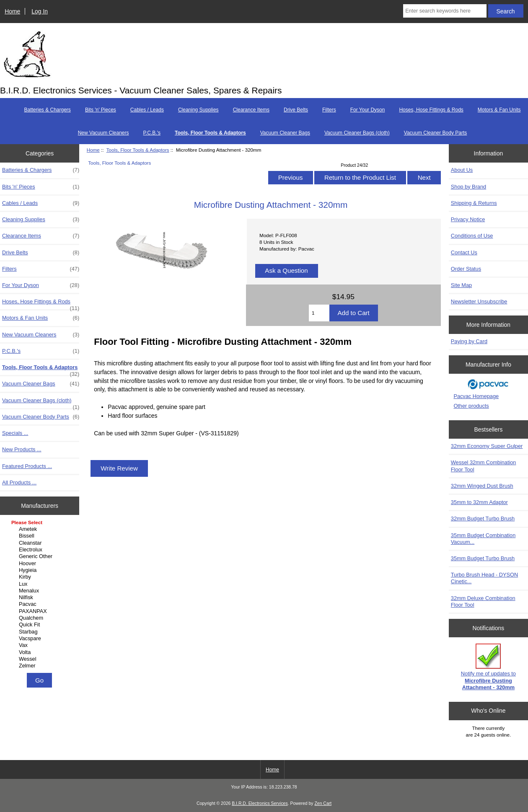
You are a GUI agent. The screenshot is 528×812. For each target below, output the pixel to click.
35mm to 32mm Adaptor (479, 502)
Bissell (41, 536)
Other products (471, 406)
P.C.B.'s (152, 133)
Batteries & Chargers (47, 110)
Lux (41, 584)
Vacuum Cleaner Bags (285, 133)
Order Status (466, 269)
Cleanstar (41, 543)
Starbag (41, 632)
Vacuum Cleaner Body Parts (436, 133)
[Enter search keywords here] (445, 11)
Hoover (41, 564)
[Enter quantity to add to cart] (319, 313)
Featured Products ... (27, 466)
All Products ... (19, 482)
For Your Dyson (368, 110)
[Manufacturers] (40, 595)
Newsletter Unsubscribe (479, 301)
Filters (329, 110)
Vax (41, 645)
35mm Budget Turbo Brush (483, 558)
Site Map (461, 285)
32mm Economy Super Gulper (487, 446)
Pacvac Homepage (476, 396)
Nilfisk (41, 597)
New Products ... (22, 449)
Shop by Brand (468, 187)
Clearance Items (251, 110)
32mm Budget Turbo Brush (483, 518)
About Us (462, 170)
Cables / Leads (147, 110)
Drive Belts (296, 110)
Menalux (41, 591)
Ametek (41, 529)
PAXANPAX (41, 611)
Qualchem (41, 618)
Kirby (41, 577)
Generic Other (41, 556)
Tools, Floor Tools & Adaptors (138, 150)
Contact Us (464, 252)
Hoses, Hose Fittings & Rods (431, 110)
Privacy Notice (468, 219)
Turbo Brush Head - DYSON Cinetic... (484, 578)
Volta (41, 652)
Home (12, 11)
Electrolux (41, 550)
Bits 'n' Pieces (101, 110)
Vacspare (41, 639)
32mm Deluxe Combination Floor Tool (483, 601)
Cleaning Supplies (198, 110)
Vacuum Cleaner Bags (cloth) (357, 133)
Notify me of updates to (488, 667)
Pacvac (41, 604)
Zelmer (41, 666)
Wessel (41, 659)
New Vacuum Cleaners (104, 133)
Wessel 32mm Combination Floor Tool (484, 466)
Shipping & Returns (474, 203)
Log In (40, 11)
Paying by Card (469, 341)
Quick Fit (41, 625)
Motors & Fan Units (499, 110)
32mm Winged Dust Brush (482, 486)
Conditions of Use (472, 236)
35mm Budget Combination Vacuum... (483, 539)
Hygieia (41, 570)
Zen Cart (323, 803)
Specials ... (15, 433)
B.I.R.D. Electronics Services (260, 803)
